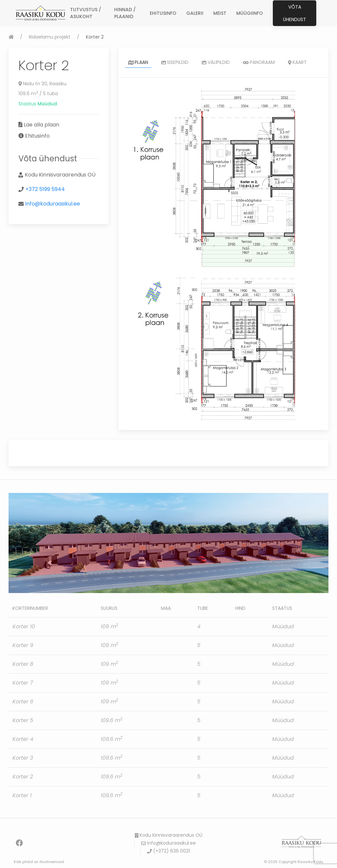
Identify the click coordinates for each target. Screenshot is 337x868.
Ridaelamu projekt (50, 37)
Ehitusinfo (37, 136)
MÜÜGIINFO (250, 13)
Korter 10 (24, 626)
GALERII (195, 13)
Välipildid (216, 62)
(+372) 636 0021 (168, 851)
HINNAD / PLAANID (125, 13)
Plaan (138, 62)
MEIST (220, 13)
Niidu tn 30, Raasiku (43, 84)
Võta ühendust (295, 13)
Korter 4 (23, 739)
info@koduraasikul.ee (53, 204)
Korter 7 (23, 683)
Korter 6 (23, 702)
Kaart (297, 62)
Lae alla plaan (41, 125)
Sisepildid (175, 62)
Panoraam (259, 62)
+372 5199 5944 (45, 189)
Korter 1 (22, 795)
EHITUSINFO (163, 13)
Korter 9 (23, 645)
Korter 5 (23, 720)
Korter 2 (23, 777)
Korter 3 (23, 758)
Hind (240, 608)
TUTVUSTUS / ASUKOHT (86, 13)
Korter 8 (23, 664)
